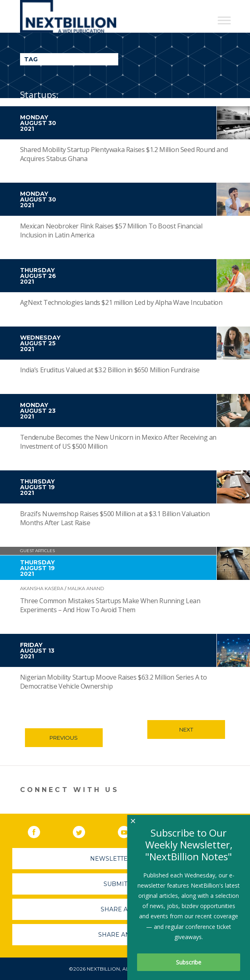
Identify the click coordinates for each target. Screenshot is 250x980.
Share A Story (125, 909)
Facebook (40, 830)
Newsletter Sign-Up (125, 859)
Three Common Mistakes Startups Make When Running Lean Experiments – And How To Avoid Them (110, 605)
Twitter (85, 830)
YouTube (130, 830)
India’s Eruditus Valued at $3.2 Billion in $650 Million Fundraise (110, 370)
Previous (64, 738)
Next (186, 729)
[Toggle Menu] (224, 20)
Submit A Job (125, 884)
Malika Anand (86, 588)
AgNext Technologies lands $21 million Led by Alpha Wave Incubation (121, 302)
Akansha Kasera (42, 588)
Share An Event (125, 935)
